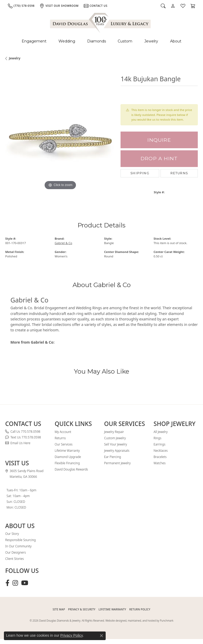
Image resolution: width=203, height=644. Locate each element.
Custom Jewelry (115, 438)
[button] (163, 6)
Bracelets (160, 457)
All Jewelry (161, 432)
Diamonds (97, 41)
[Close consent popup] (102, 636)
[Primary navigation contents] (102, 41)
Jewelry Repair (114, 432)
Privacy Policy (71, 635)
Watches (160, 463)
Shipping (140, 173)
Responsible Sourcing (20, 540)
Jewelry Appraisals (117, 451)
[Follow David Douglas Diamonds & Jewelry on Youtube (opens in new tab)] (25, 583)
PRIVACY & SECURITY (82, 609)
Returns (179, 173)
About (176, 41)
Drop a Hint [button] (159, 159)
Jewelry (151, 41)
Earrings (160, 444)
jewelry (15, 58)
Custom (125, 41)
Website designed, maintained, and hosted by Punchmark (139, 621)
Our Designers (16, 552)
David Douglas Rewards (71, 469)
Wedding (67, 41)
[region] (60, 136)
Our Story (12, 534)
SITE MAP (59, 609)
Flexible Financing (67, 463)
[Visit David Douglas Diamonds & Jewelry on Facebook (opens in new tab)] (7, 583)
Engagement (34, 41)
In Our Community (18, 546)
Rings (158, 438)
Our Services (64, 444)
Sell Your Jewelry (116, 444)
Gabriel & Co (64, 243)
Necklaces (161, 451)
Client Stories (14, 559)
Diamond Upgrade (68, 457)
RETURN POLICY (140, 609)
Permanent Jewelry (117, 463)
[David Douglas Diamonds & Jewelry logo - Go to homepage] (101, 22)
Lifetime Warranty (67, 451)
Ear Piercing (113, 457)
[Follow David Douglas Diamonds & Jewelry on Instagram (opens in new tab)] (15, 583)
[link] (21, 6)
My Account (63, 432)
